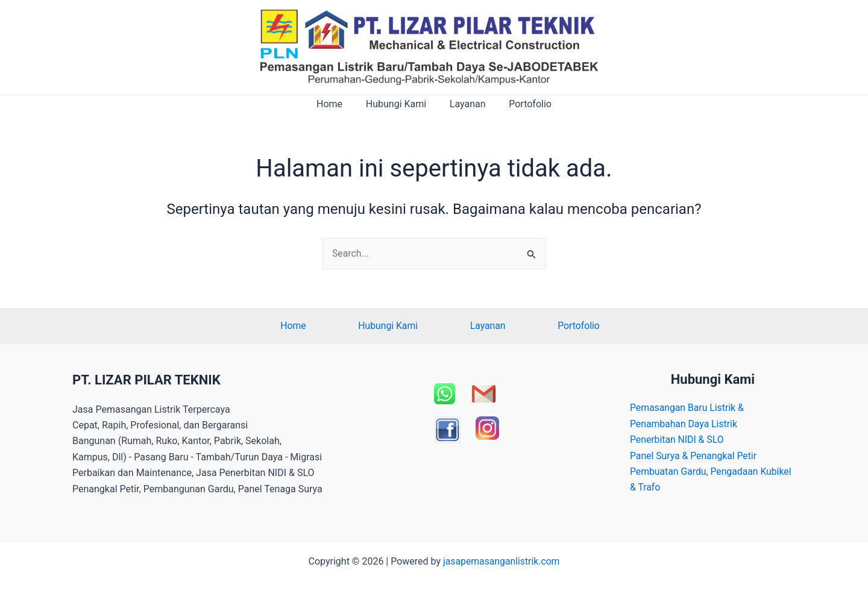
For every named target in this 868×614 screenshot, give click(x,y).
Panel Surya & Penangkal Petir (694, 456)
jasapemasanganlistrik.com (502, 561)
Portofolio (524, 104)
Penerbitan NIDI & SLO (678, 440)
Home (335, 104)
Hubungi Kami (398, 104)
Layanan (465, 104)
